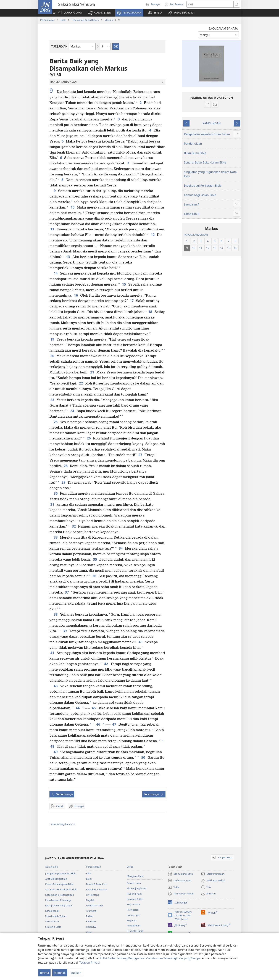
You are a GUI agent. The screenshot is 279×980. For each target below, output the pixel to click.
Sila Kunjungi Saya (136, 888)
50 (144, 757)
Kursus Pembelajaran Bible (59, 884)
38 (56, 614)
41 (53, 653)
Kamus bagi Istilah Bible (200, 195)
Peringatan (133, 910)
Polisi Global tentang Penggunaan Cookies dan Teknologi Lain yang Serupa (150, 958)
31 (53, 504)
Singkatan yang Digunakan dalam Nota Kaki (210, 174)
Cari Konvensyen (180, 881)
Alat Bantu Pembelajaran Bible (61, 889)
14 (56, 273)
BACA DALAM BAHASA (223, 28)
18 (150, 312)
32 (74, 526)
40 (141, 642)
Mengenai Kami (135, 876)
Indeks (90, 916)
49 (56, 752)
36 (95, 576)
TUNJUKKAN (59, 46)
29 (64, 482)
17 (132, 301)
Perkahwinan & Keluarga (58, 900)
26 (89, 438)
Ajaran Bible (51, 867)
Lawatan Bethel (135, 899)
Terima (44, 973)
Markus (109, 20)
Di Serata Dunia (135, 931)
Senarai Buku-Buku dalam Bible (205, 162)
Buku (89, 879)
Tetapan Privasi (89, 963)
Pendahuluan (193, 144)
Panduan (91, 921)
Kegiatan (132, 920)
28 (66, 466)
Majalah (90, 900)
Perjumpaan (133, 904)
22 (81, 383)
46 (98, 724)
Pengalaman (134, 926)
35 (95, 559)
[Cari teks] (210, 4)
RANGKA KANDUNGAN (196, 235)
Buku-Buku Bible (195, 153)
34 (121, 548)
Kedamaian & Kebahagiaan (60, 895)
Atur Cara (91, 911)
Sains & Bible (52, 921)
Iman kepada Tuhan (56, 916)
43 (56, 686)
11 (53, 229)
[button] (99, 13)
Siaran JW (91, 927)
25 (56, 422)
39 (65, 631)
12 (153, 235)
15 (124, 284)
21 (92, 372)
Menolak (60, 973)
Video (89, 932)
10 (73, 207)
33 (56, 537)
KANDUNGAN (212, 123)
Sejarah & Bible (53, 927)
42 (106, 664)
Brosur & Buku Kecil (97, 884)
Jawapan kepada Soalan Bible (61, 873)
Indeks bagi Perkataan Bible (203, 186)
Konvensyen (133, 915)
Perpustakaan (48, 20)
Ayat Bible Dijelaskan (56, 879)
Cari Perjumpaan (213, 874)
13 (68, 257)
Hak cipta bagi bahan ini (62, 824)
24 (73, 411)
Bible (63, 20)
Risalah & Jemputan (97, 889)
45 (94, 708)
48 (53, 746)
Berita (130, 867)
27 (141, 455)
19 (53, 339)
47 (115, 724)
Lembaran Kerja (94, 905)
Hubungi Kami (135, 894)
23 (53, 400)
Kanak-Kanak (52, 911)
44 (78, 708)
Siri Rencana (93, 895)
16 (76, 295)
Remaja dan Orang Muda (58, 905)
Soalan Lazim (134, 883)
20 (53, 356)
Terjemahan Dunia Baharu (85, 20)
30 (56, 493)
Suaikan (76, 973)
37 (67, 592)
